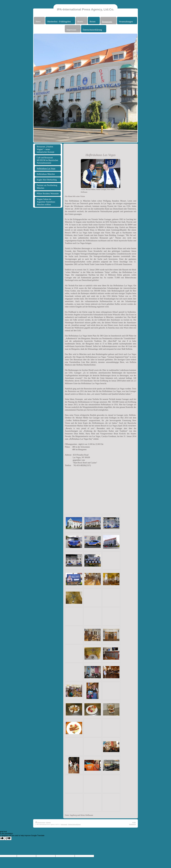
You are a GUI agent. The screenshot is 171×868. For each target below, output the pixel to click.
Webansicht (132, 824)
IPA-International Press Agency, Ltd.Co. (85, 9)
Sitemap (48, 822)
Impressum (64, 824)
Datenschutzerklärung (74, 824)
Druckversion (40, 822)
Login (134, 822)
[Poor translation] (8, 838)
